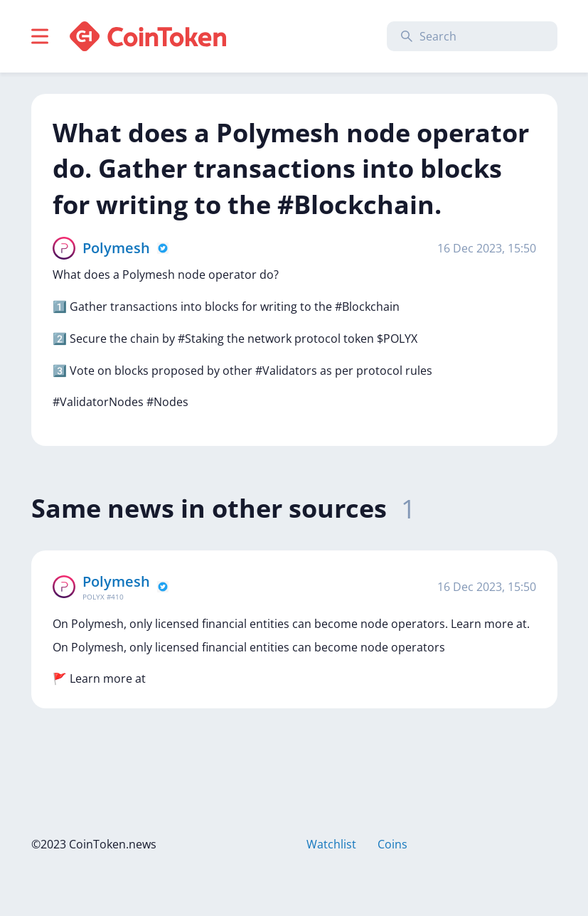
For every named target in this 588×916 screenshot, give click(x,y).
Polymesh (116, 248)
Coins (392, 844)
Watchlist (331, 844)
